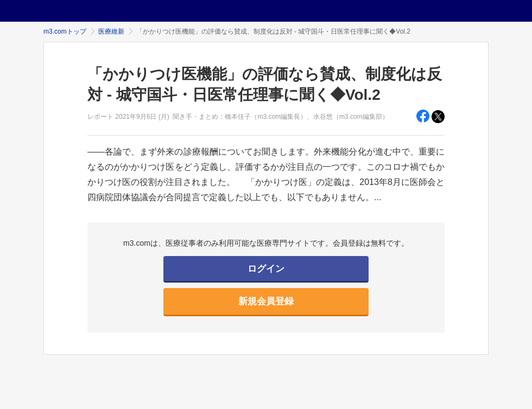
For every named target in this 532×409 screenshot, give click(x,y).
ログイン (266, 269)
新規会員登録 (266, 301)
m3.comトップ (65, 31)
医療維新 (111, 31)
